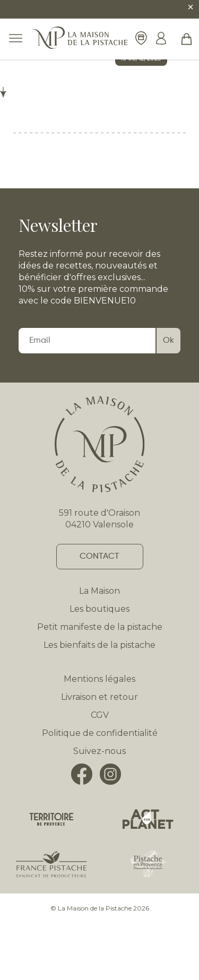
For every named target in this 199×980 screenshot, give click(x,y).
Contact (99, 557)
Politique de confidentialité (100, 733)
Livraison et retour (99, 697)
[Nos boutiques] (141, 39)
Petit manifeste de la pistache (100, 627)
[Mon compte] (161, 39)
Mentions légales (99, 679)
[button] (187, 39)
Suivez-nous (99, 751)
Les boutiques (99, 609)
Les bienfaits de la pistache (99, 645)
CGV (100, 715)
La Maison (99, 591)
